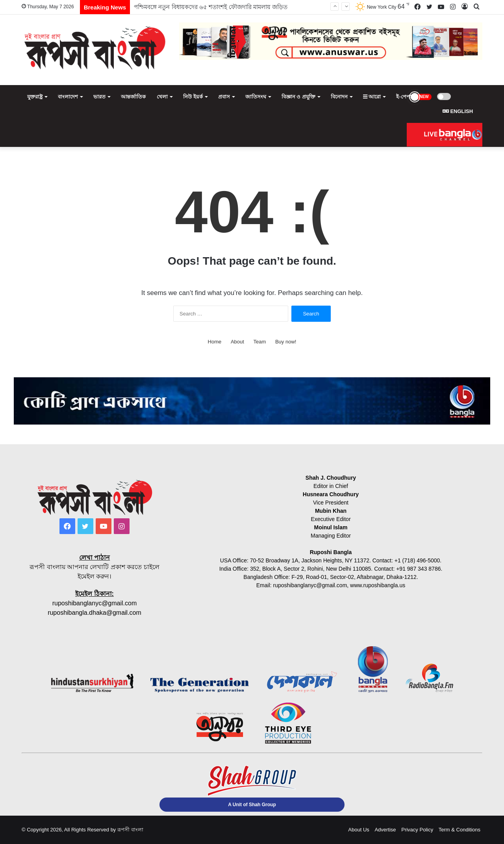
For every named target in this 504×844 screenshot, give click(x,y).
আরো (372, 97)
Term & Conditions (460, 830)
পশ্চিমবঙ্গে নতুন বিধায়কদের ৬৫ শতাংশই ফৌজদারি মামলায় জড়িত (211, 7)
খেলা (162, 97)
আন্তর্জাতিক (133, 97)
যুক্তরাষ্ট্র (35, 97)
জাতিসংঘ (256, 97)
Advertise (385, 830)
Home (215, 342)
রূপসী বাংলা (130, 830)
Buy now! (286, 342)
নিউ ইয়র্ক (193, 97)
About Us (359, 830)
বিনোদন (339, 97)
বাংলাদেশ (68, 97)
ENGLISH (458, 111)
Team (260, 342)
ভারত (99, 97)
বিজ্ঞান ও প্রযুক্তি (298, 97)
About (237, 342)
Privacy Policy (417, 830)
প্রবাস (224, 97)
